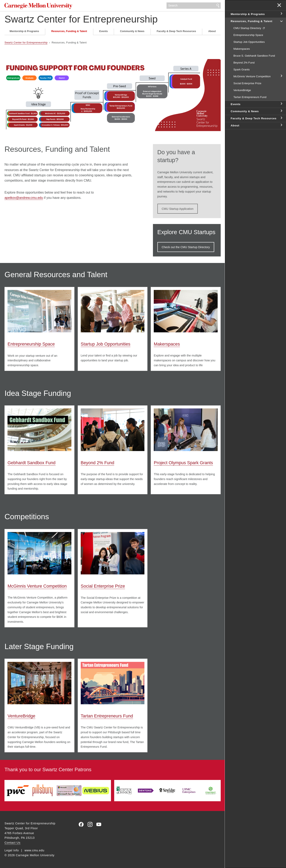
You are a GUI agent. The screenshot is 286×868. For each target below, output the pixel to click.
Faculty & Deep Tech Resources (176, 31)
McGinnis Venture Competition (37, 586)
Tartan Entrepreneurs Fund (107, 716)
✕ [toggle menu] (279, 6)
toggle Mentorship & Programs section (281, 14)
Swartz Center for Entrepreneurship (81, 19)
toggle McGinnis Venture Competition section (281, 76)
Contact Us (12, 843)
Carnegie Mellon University (38, 6)
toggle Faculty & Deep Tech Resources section (281, 118)
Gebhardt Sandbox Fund (31, 463)
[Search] (194, 6)
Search (218, 6)
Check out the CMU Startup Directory (186, 247)
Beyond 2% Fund (98, 463)
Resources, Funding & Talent (69, 31)
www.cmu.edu (34, 850)
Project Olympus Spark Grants (183, 463)
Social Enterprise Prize (103, 586)
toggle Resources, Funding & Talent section (281, 21)
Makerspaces (167, 344)
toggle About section (281, 125)
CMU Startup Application (178, 209)
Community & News (132, 31)
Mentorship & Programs (24, 31)
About (212, 31)
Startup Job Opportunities (106, 344)
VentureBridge (21, 716)
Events (103, 31)
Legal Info (12, 850)
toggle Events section (281, 104)
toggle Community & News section (281, 111)
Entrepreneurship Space (31, 344)
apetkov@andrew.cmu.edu (24, 198)
